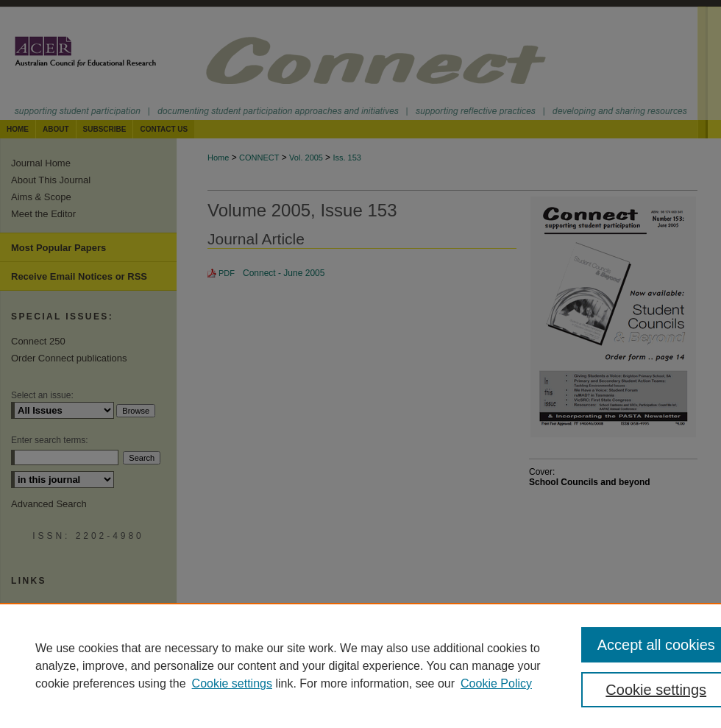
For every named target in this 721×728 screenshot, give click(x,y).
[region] (360, 665)
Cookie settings (232, 683)
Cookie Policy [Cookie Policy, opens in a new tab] (496, 683)
